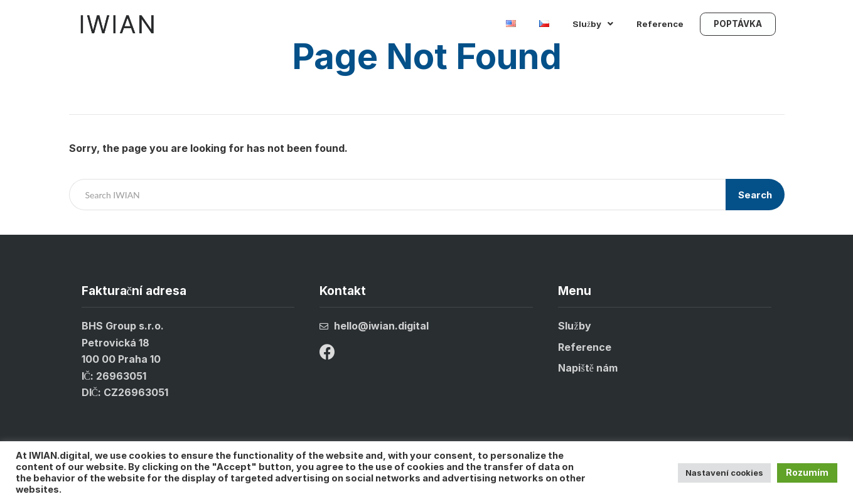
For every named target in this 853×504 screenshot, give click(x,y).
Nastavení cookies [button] (724, 473)
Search (755, 195)
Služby (593, 27)
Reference (660, 27)
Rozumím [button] (807, 472)
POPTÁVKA (738, 27)
